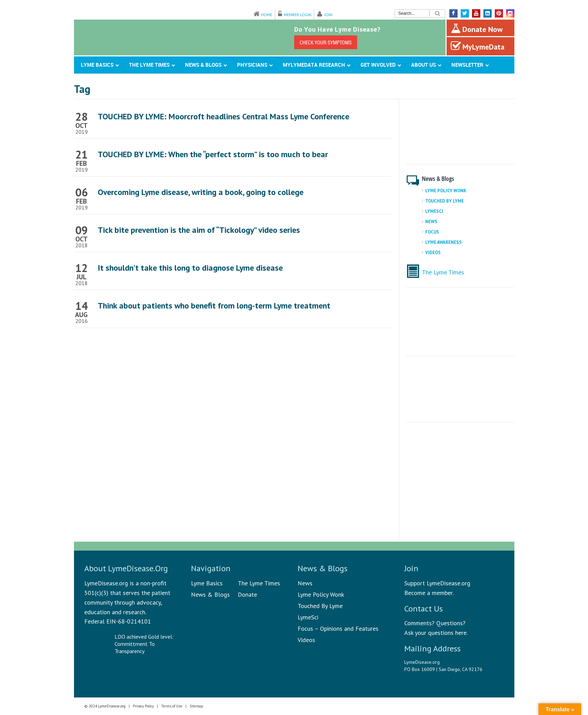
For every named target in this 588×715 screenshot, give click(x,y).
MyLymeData (478, 46)
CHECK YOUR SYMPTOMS (326, 42)
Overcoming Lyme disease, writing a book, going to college (201, 192)
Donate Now (477, 29)
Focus (432, 232)
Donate (247, 594)
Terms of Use (172, 706)
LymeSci (434, 211)
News (431, 222)
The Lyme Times (443, 272)
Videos (433, 253)
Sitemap (196, 706)
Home (267, 15)
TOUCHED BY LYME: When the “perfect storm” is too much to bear (213, 154)
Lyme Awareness (443, 242)
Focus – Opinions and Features (338, 629)
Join (328, 15)
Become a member (429, 593)
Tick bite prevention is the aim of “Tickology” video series (199, 230)
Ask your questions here (435, 633)
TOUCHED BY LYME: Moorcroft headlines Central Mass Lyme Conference (223, 116)
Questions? (451, 623)
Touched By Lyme (445, 201)
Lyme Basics (207, 583)
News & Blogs (210, 594)
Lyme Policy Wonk (446, 191)
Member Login (298, 15)
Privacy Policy (143, 706)
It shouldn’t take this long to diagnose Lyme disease (190, 268)
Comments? (419, 623)
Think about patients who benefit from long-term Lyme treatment (214, 306)
